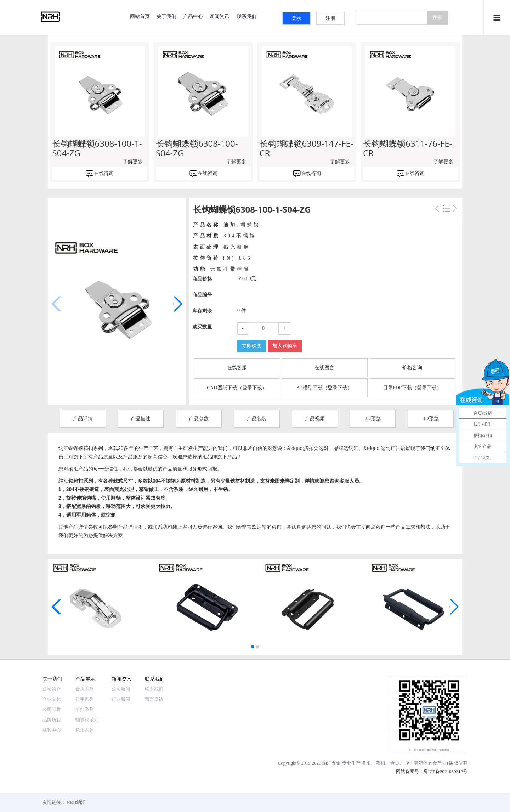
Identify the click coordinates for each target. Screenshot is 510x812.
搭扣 (366, 763)
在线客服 (237, 368)
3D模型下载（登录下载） (325, 388)
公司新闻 (121, 689)
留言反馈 (154, 699)
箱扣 (380, 763)
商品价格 (202, 279)
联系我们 (246, 16)
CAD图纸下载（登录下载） (237, 388)
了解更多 (133, 162)
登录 (296, 18)
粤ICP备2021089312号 (446, 771)
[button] (178, 304)
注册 (330, 18)
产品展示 (85, 679)
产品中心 (193, 16)
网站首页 (140, 16)
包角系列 (85, 730)
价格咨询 (412, 368)
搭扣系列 (85, 709)
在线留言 (324, 368)
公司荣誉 (52, 709)
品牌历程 (52, 720)
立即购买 (252, 346)
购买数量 (202, 327)
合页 (395, 763)
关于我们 (166, 16)
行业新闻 (121, 699)
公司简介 (52, 689)
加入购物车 (285, 346)
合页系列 (85, 689)
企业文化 (52, 699)
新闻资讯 (220, 16)
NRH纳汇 (76, 802)
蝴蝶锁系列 (87, 720)
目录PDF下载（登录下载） (412, 388)
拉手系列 (85, 699)
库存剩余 (202, 311)
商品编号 (202, 295)
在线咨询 (104, 173)
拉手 (409, 763)
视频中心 (52, 730)
